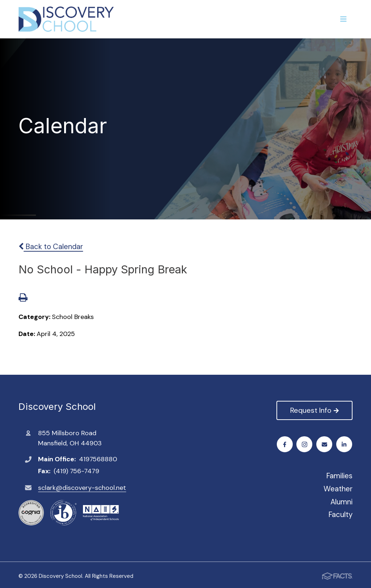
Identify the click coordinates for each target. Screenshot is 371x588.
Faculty (340, 514)
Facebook (285, 444)
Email (325, 444)
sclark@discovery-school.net (82, 488)
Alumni (341, 502)
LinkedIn (344, 444)
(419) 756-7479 (76, 471)
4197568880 (98, 459)
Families (339, 476)
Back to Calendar (51, 247)
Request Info (314, 410)
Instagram (305, 444)
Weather (338, 489)
